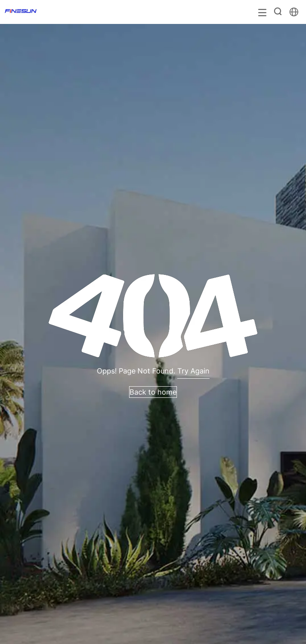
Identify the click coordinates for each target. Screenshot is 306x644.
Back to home (153, 392)
